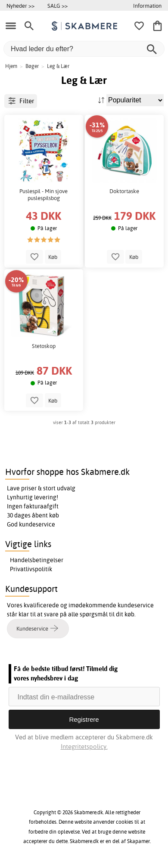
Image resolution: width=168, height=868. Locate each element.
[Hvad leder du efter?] (84, 49)
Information (147, 6)
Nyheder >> (20, 6)
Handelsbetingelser (37, 560)
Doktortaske (124, 191)
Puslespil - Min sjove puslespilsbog (44, 195)
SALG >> (58, 6)
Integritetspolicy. (84, 746)
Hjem (11, 66)
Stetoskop (44, 346)
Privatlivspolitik (31, 569)
